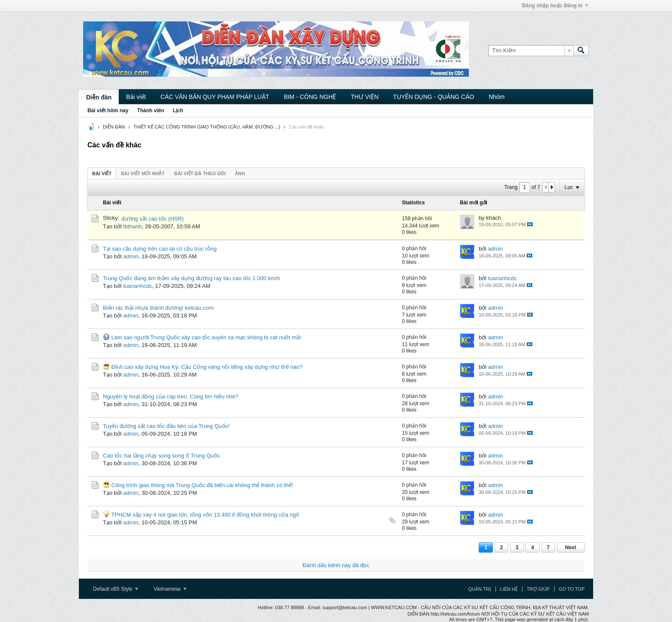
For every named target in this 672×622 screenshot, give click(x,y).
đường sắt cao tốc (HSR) (152, 219)
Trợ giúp (538, 589)
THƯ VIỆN (364, 97)
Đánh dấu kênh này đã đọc (336, 565)
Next (570, 547)
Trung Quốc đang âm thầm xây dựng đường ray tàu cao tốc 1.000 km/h (191, 278)
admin (131, 256)
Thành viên (151, 111)
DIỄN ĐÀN (114, 127)
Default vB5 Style (115, 589)
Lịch (178, 111)
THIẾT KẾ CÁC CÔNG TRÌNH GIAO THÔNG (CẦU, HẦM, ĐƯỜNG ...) (207, 127)
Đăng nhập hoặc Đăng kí (555, 6)
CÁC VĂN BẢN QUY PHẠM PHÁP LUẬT (215, 97)
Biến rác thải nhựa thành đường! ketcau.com (158, 308)
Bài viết (136, 97)
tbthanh (133, 226)
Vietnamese (170, 589)
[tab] (102, 173)
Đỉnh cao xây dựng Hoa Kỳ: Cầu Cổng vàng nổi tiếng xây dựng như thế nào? (207, 367)
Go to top (572, 589)
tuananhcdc (138, 286)
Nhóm (496, 97)
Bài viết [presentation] (102, 173)
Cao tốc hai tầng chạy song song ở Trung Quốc (162, 456)
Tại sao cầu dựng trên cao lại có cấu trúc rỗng (160, 249)
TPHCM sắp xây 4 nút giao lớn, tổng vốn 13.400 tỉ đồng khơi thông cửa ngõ (205, 515)
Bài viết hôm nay (108, 111)
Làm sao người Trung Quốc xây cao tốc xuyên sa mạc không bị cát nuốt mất (206, 337)
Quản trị (480, 589)
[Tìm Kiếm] (531, 51)
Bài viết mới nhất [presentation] (143, 173)
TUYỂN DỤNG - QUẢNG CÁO (433, 97)
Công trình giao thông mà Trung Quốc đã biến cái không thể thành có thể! (202, 485)
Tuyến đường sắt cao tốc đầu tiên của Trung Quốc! (166, 426)
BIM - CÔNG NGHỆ (310, 97)
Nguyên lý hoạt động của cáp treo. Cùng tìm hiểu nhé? (171, 396)
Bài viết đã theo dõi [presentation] (200, 173)
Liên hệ (509, 589)
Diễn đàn (99, 97)
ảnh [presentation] (240, 173)
